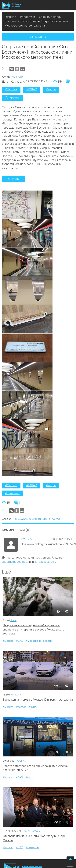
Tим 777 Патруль (31, 831)
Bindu (13, 620)
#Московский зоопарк (40, 641)
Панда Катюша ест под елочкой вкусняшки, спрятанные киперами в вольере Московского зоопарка (34, 629)
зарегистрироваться (15, 562)
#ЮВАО (32, 89)
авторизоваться (45, 562)
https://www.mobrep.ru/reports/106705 (37, 519)
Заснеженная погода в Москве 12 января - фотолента (38, 700)
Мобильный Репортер (12, 5)
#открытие (12, 98)
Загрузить (38, 37)
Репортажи (28, 17)
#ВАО (20, 777)
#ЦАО (20, 641)
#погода (21, 707)
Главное (10, 17)
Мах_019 (17, 77)
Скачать (13, 179)
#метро (51, 89)
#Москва (11, 89)
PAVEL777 (26, 539)
